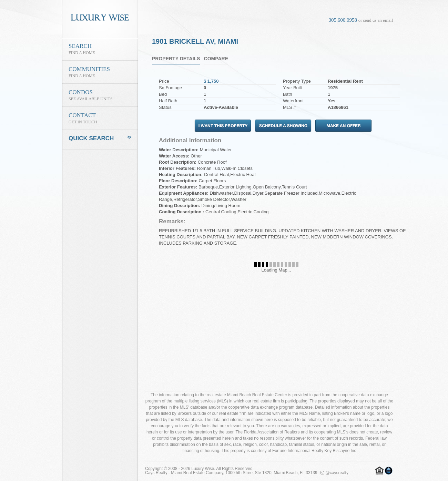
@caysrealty (334, 473)
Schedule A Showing (283, 126)
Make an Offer (343, 126)
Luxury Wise (203, 469)
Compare (216, 59)
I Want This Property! (223, 126)
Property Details (176, 59)
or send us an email (376, 20)
